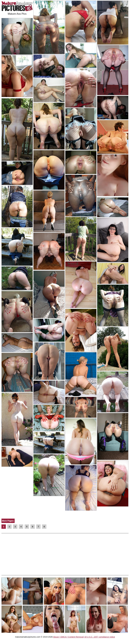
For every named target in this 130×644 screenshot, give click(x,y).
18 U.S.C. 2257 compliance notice (100, 637)
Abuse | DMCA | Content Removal (68, 637)
